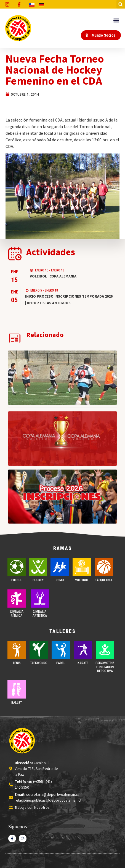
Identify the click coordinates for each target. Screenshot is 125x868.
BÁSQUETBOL (104, 580)
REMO (60, 580)
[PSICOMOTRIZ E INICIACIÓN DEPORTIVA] (105, 650)
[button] (121, 4)
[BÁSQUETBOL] (104, 567)
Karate (83, 663)
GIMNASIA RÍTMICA (17, 614)
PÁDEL (61, 663)
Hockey (38, 580)
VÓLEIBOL (82, 580)
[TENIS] (17, 650)
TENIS (17, 663)
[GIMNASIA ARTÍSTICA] (40, 599)
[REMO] (60, 567)
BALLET (17, 703)
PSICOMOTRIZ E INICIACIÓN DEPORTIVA (105, 667)
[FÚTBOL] (17, 567)
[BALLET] (17, 689)
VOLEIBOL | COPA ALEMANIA (53, 276)
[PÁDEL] (61, 650)
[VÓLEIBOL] (82, 567)
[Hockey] (38, 567)
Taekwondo (39, 663)
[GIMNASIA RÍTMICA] (17, 599)
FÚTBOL (17, 580)
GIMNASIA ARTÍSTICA (40, 614)
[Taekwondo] (39, 650)
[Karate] (83, 650)
